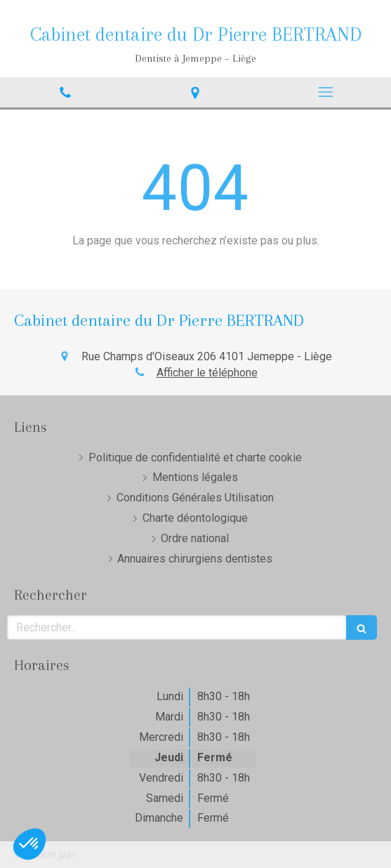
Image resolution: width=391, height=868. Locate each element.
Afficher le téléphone (207, 373)
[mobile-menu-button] (326, 92)
